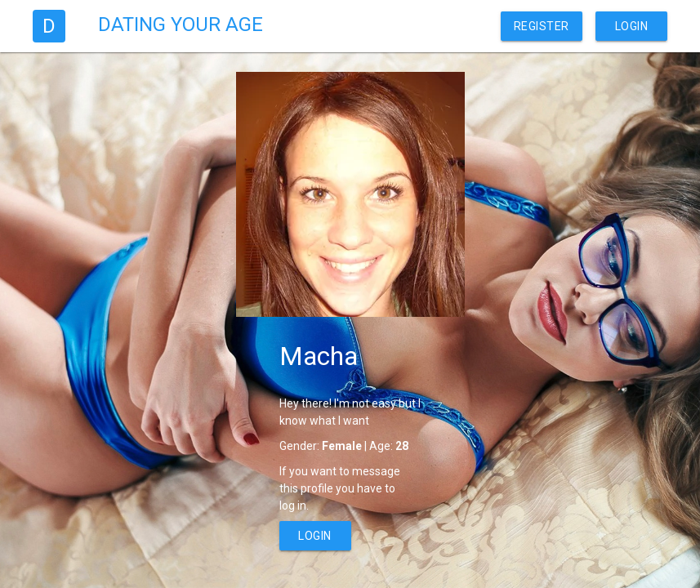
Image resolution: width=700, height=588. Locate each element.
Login (632, 26)
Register (542, 26)
